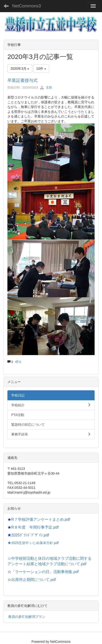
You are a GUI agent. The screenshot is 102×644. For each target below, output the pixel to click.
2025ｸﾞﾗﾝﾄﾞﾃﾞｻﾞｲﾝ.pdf (30, 535)
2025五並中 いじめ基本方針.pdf (35, 543)
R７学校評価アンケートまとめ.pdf (41, 519)
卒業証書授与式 (22, 80)
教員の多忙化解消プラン (27, 617)
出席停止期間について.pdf (34, 580)
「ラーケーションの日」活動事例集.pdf (45, 572)
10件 (41, 69)
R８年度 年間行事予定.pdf (35, 527)
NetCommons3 (27, 6)
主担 (46, 87)
